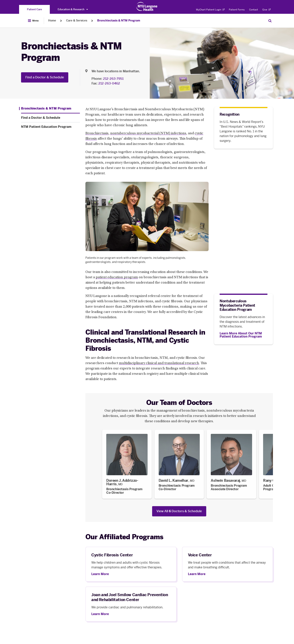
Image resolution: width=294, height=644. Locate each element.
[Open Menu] (33, 21)
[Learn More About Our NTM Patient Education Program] (244, 335)
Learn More (100, 574)
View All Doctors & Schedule (179, 511)
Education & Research (73, 9)
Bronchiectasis (97, 134)
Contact (254, 10)
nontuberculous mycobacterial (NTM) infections (148, 134)
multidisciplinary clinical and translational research (159, 363)
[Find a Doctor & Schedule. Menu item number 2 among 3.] (50, 118)
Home (52, 21)
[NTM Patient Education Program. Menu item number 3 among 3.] (50, 127)
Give (266, 10)
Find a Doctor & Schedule (45, 77)
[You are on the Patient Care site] (34, 9)
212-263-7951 (113, 79)
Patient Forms (237, 10)
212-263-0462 (109, 83)
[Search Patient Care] (270, 21)
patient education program (117, 277)
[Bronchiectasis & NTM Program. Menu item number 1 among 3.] (45, 109)
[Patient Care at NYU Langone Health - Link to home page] (147, 6)
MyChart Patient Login (210, 10)
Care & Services (77, 21)
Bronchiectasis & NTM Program (119, 21)
